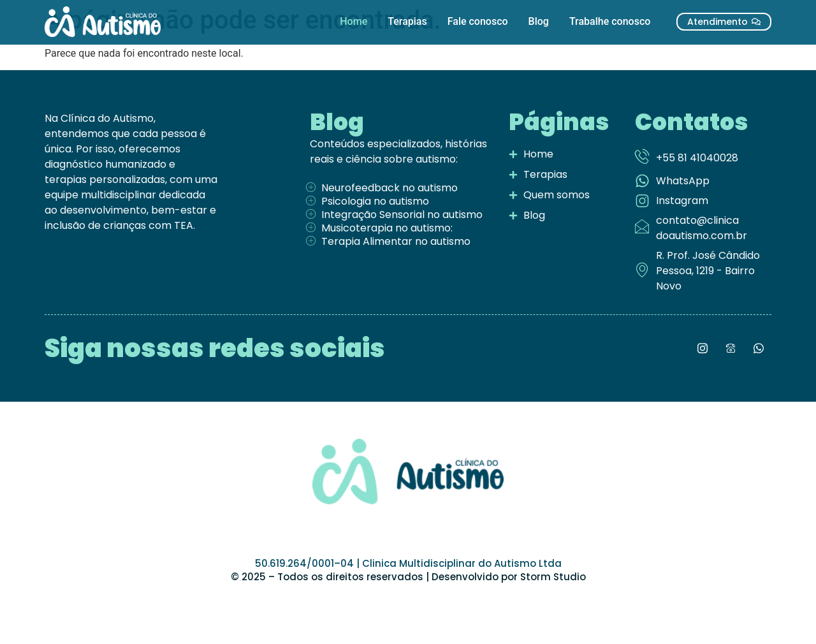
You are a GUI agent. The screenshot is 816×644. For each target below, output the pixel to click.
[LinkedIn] (731, 348)
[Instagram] (703, 348)
